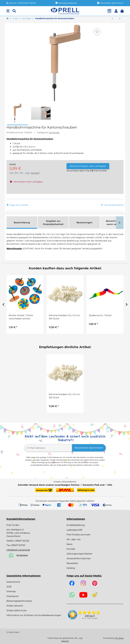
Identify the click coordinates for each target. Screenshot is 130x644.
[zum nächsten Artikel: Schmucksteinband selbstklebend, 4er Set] (120, 19)
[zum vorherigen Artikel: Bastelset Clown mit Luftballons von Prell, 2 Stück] (112, 19)
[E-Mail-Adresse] (48, 448)
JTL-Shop (119, 638)
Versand (35, 173)
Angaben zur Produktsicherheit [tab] (53, 223)
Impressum (13, 596)
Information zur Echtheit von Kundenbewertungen (34, 615)
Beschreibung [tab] (22, 223)
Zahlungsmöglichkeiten (79, 554)
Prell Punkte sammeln (79, 535)
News (69, 544)
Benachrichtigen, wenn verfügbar (88, 166)
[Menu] (8, 11)
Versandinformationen (79, 558)
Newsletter (72, 563)
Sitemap (11, 591)
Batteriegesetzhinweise (19, 601)
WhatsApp (22, 555)
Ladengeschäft (74, 530)
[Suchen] (14, 11)
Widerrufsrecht (15, 606)
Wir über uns (74, 539)
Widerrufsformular (17, 610)
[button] (116, 11)
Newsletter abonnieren (89, 448)
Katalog (71, 568)
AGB (9, 587)
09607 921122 (22, 541)
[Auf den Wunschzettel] (97, 32)
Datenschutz (13, 582)
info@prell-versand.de (18, 550)
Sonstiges (54, 132)
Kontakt (71, 549)
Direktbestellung (76, 525)
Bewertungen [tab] (84, 223)
